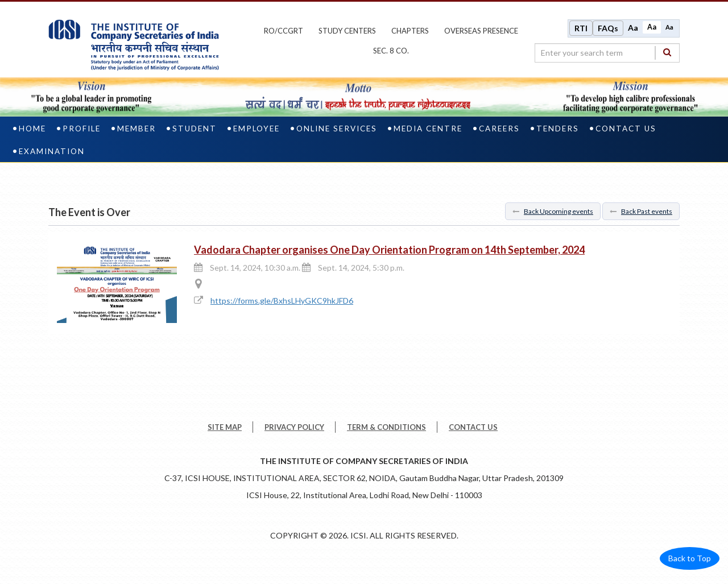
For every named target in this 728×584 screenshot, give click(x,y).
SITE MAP (225, 426)
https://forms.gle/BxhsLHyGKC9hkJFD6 (282, 300)
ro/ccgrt (284, 30)
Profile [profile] (82, 127)
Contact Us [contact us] (626, 127)
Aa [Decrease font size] (669, 26)
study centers (347, 30)
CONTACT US (473, 426)
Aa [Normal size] (652, 26)
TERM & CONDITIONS (386, 426)
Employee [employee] (257, 127)
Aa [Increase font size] (633, 27)
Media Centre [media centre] (428, 127)
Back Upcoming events (553, 210)
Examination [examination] (52, 150)
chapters (410, 30)
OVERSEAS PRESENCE (481, 30)
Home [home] (32, 127)
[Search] (667, 52)
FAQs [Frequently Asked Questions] (608, 28)
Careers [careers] (499, 127)
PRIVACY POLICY (294, 426)
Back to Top (690, 558)
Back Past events (641, 210)
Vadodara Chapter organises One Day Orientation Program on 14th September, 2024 (389, 249)
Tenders (558, 127)
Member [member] (136, 127)
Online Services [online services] (337, 127)
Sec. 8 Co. (391, 51)
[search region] (607, 52)
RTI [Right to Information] (581, 28)
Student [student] (195, 127)
